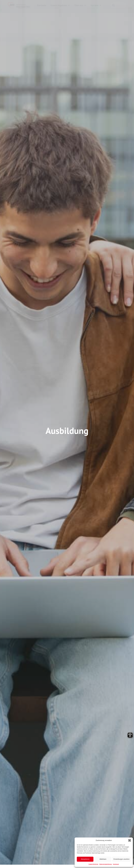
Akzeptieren (85, 859)
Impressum (116, 864)
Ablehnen (103, 859)
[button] (130, 840)
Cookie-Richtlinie (93, 864)
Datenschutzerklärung (106, 864)
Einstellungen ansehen (121, 859)
